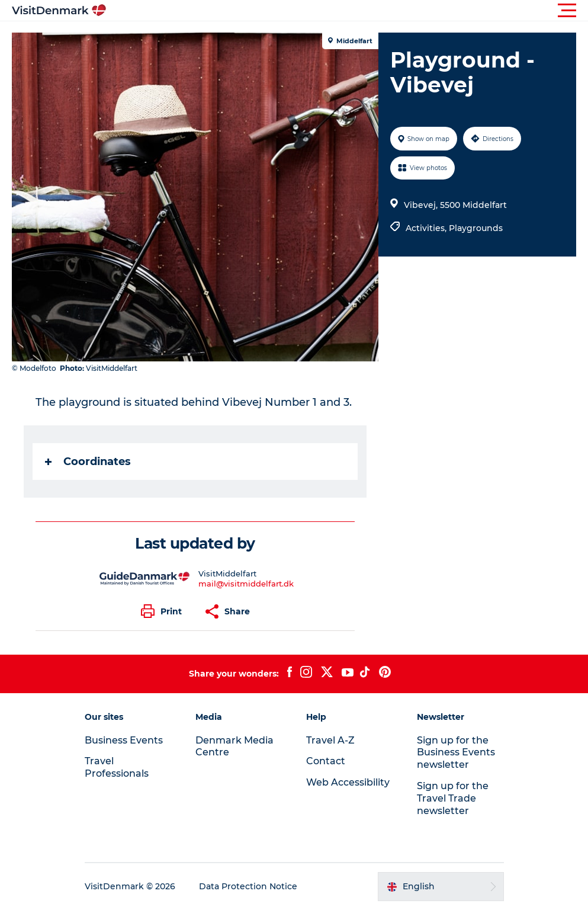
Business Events (124, 740)
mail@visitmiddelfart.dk (246, 584)
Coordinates (88, 462)
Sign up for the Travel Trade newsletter (453, 798)
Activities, (427, 228)
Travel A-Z (330, 740)
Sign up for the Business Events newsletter (456, 753)
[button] (347, 11)
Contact (326, 761)
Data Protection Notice (248, 886)
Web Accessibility (348, 782)
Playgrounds (476, 228)
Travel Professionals (117, 767)
